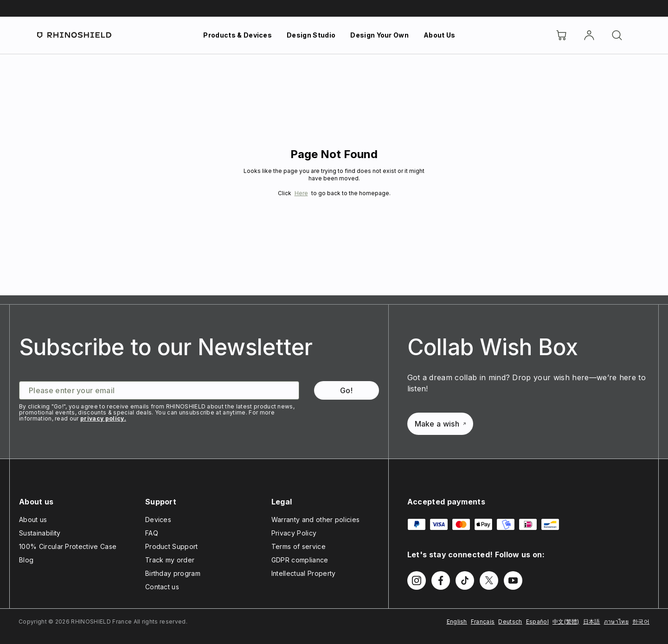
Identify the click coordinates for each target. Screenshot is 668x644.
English (457, 622)
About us (33, 520)
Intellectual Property (304, 573)
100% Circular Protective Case (68, 546)
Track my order (170, 560)
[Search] (617, 35)
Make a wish (440, 424)
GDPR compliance (300, 560)
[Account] (589, 35)
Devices (158, 520)
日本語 (592, 622)
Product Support (172, 546)
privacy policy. (103, 418)
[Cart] (561, 35)
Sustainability (40, 533)
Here (301, 193)
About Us (440, 35)
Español (537, 622)
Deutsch (510, 622)
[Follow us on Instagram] (417, 580)
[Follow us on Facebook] (441, 580)
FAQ (152, 533)
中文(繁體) (566, 622)
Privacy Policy (294, 533)
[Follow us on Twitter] (489, 580)
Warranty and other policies (316, 520)
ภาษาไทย (616, 622)
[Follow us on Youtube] (513, 580)
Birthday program (173, 573)
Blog (26, 560)
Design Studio (311, 35)
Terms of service (299, 546)
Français (483, 622)
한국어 (641, 622)
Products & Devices (238, 35)
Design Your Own (379, 35)
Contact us (162, 587)
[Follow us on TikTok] (465, 580)
